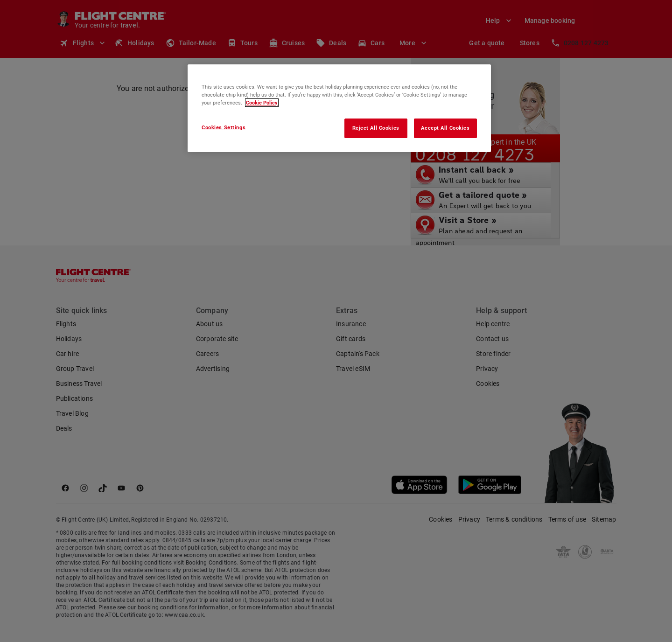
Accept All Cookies (445, 128)
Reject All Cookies (376, 128)
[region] (339, 108)
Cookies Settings (224, 127)
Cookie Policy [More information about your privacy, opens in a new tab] (262, 103)
